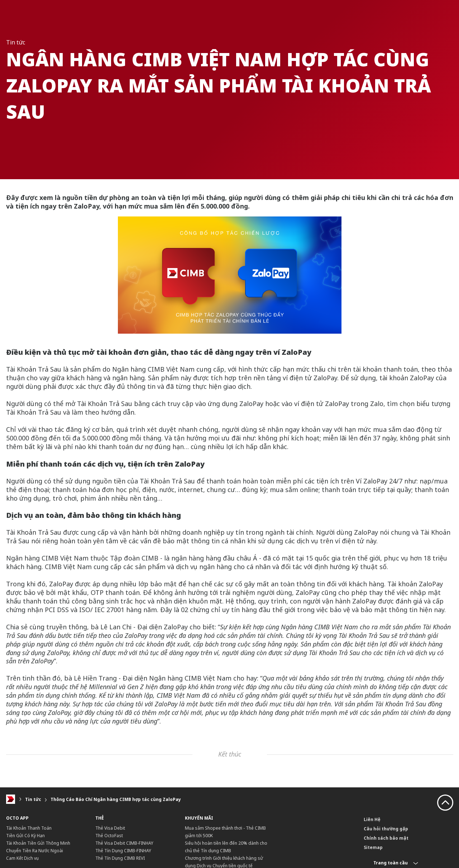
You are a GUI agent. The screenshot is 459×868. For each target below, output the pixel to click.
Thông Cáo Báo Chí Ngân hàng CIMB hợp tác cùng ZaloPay (116, 799)
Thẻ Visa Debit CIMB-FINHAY (124, 843)
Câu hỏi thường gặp (386, 829)
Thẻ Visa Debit (110, 828)
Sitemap (373, 847)
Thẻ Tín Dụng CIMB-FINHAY (123, 851)
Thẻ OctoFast (109, 836)
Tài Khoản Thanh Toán (29, 828)
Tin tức (33, 799)
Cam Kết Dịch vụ (22, 858)
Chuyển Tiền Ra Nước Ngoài (35, 851)
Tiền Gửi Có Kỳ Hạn (25, 836)
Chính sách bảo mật (386, 838)
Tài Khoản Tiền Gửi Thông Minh (38, 843)
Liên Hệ (372, 819)
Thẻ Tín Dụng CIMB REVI (120, 858)
